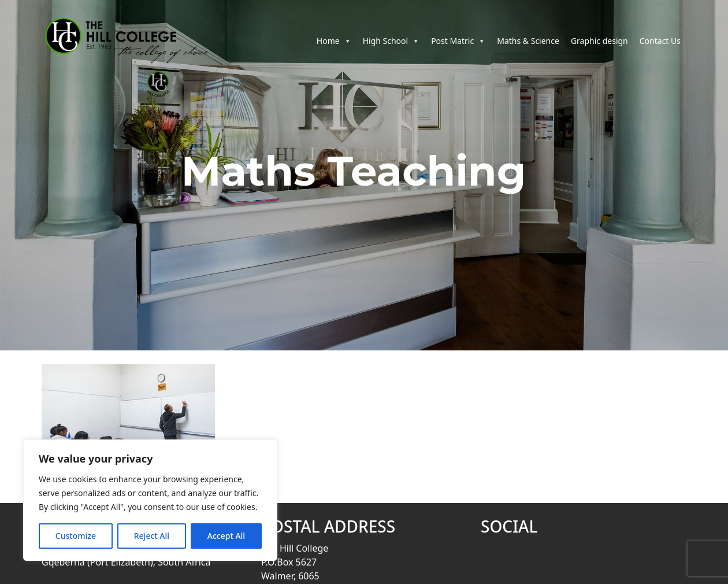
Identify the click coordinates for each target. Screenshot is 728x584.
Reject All (152, 536)
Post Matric (458, 45)
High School (391, 45)
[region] (150, 500)
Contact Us (660, 45)
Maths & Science (528, 45)
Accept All (226, 536)
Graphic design (599, 45)
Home (334, 45)
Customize (76, 536)
